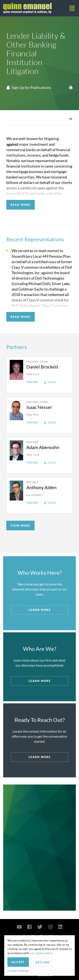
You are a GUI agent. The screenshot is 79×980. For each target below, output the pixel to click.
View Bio (32, 382)
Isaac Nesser (39, 407)
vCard (50, 382)
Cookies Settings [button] (18, 971)
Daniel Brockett (42, 367)
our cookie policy (41, 953)
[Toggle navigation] (72, 8)
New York (33, 374)
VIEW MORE (20, 526)
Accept (18, 962)
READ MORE (21, 205)
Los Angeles (34, 495)
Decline (43, 962)
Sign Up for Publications (29, 88)
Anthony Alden (41, 487)
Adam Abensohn (43, 447)
